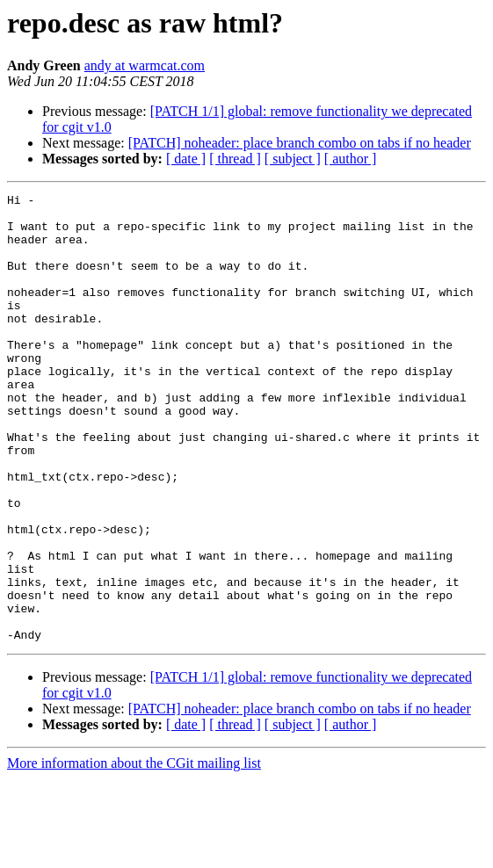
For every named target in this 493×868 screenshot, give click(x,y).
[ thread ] (235, 159)
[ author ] (351, 159)
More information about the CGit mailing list (134, 853)
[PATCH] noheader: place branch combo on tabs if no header (300, 143)
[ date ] (186, 159)
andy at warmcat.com (145, 65)
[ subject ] (293, 159)
